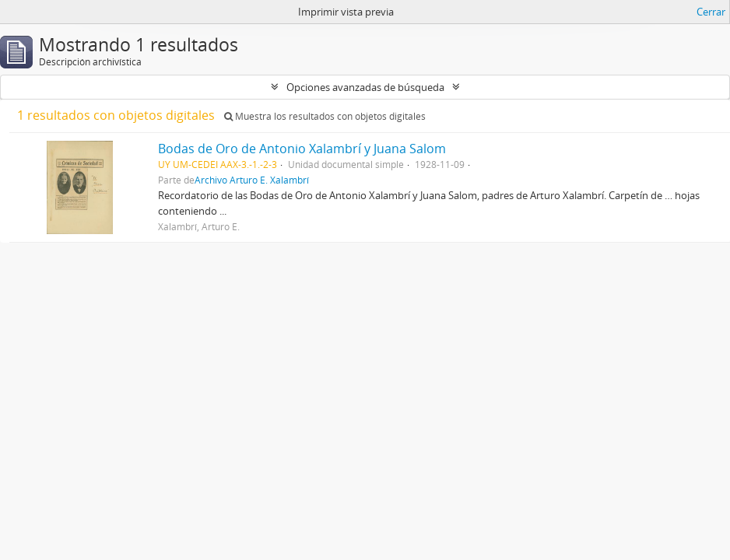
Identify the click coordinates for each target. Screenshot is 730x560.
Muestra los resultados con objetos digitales (325, 116)
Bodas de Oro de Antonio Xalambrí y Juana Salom (302, 149)
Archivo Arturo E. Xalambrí (252, 180)
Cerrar (711, 12)
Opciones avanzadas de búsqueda (365, 87)
